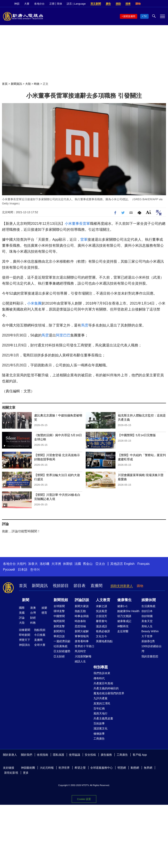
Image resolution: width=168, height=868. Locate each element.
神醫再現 (123, 626)
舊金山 (88, 564)
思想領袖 (80, 626)
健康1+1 (122, 606)
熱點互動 (80, 611)
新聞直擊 (59, 626)
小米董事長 (74, 224)
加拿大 (33, 564)
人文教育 (103, 600)
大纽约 (21, 564)
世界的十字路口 (84, 646)
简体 (60, 4)
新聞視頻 (61, 600)
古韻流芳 (101, 616)
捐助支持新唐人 (122, 586)
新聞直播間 (129, 16)
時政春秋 (80, 621)
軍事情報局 (82, 636)
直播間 (96, 586)
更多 (26, 773)
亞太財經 (59, 656)
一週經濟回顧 (62, 641)
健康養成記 (124, 621)
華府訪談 (59, 636)
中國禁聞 (59, 616)
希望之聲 (80, 768)
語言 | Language (76, 4)
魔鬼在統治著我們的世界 (109, 693)
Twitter (156, 4)
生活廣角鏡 (148, 606)
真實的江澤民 (102, 703)
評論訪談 (82, 600)
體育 (44, 613)
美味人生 (147, 626)
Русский (9, 570)
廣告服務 (106, 755)
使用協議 (75, 755)
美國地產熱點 (104, 641)
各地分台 (39, 4)
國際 (22, 608)
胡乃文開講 (124, 616)
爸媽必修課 (103, 631)
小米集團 (34, 303)
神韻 (17, 4)
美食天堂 (147, 621)
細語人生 (80, 661)
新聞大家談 (82, 606)
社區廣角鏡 (61, 646)
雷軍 (86, 224)
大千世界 (147, 636)
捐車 (128, 4)
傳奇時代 (99, 678)
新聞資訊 (16, 84)
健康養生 (124, 600)
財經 (33, 618)
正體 (52, 4)
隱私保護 (59, 755)
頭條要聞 (25, 630)
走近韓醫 (123, 631)
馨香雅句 (101, 621)
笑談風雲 (101, 611)
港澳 (33, 608)
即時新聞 (25, 635)
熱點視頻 (40, 630)
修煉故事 (99, 734)
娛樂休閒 (149, 600)
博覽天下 (25, 640)
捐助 (118, 4)
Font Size (149, 212)
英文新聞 (96, 4)
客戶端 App (140, 755)
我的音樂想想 (150, 656)
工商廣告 (99, 739)
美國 (22, 613)
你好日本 (147, 611)
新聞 (26, 600)
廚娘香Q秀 (148, 641)
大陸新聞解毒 (83, 656)
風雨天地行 (100, 713)
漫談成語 (101, 626)
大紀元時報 (47, 768)
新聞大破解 (82, 631)
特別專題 (101, 667)
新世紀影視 (11, 773)
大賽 (27, 4)
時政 (37, 84)
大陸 (28, 84)
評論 (22, 618)
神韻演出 (25, 645)
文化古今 (101, 636)
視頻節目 (61, 586)
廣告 (108, 4)
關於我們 (27, 755)
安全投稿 (90, 755)
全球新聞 (59, 606)
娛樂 (44, 608)
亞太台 (100, 564)
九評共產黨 (100, 698)
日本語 (23, 570)
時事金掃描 (82, 616)
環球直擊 (59, 611)
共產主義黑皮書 (103, 718)
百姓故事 (99, 723)
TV (145, 16)
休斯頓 (68, 564)
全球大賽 (40, 645)
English (129, 564)
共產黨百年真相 (103, 683)
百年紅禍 (99, 708)
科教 (33, 623)
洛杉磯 (45, 564)
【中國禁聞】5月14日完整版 (137, 435)
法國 (78, 564)
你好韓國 (147, 616)
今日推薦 (40, 635)
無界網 (148, 768)
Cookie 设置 (84, 799)
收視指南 (43, 755)
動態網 (135, 768)
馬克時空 (80, 651)
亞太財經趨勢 (62, 651)
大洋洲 (56, 564)
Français (144, 564)
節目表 (80, 586)
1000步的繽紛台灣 (152, 649)
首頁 (5, 84)
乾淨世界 (64, 768)
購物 (138, 4)
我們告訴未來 (102, 673)
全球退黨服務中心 (101, 768)
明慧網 (122, 768)
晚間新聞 (59, 621)
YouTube (163, 4)
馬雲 (85, 325)
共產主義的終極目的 (106, 688)
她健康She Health (128, 611)
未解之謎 (101, 606)
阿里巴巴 (63, 335)
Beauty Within (150, 631)
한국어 (35, 570)
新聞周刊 (59, 631)
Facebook (149, 4)
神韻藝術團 (28, 768)
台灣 (33, 613)
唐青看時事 (82, 641)
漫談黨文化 (100, 728)
